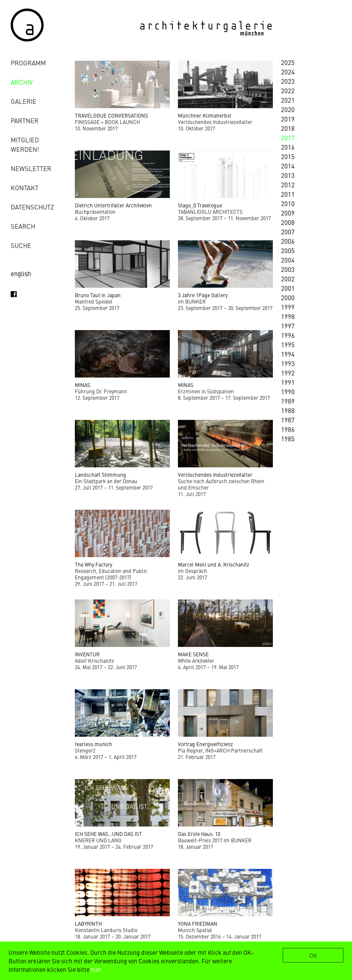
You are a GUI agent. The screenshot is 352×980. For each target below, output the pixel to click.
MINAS (83, 385)
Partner (25, 120)
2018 (288, 128)
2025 (288, 62)
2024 (288, 72)
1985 (288, 438)
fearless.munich (93, 744)
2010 (288, 203)
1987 (288, 420)
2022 (288, 90)
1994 (288, 354)
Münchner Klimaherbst (205, 115)
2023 (288, 81)
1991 (288, 382)
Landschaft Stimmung (101, 475)
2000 (288, 297)
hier (96, 969)
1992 (288, 373)
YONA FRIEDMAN (198, 924)
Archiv (22, 82)
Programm (28, 63)
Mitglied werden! (25, 144)
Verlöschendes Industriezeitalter (215, 475)
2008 (288, 222)
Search (23, 226)
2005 (288, 250)
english (21, 273)
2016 (288, 147)
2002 (288, 279)
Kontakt (25, 187)
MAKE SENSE (193, 654)
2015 (288, 156)
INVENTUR (87, 654)
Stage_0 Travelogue (200, 205)
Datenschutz (32, 207)
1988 (288, 410)
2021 (288, 100)
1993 (288, 363)
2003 (288, 269)
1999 (288, 307)
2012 (288, 184)
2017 (288, 137)
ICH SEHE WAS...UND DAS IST (108, 834)
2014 (288, 166)
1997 (288, 326)
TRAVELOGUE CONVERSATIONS (111, 115)
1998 (288, 316)
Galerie (24, 101)
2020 (288, 109)
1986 (288, 429)
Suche (21, 245)
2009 (288, 213)
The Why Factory (93, 564)
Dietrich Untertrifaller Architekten (113, 205)
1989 (288, 401)
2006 (288, 241)
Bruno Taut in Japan (98, 295)
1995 (288, 344)
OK (313, 955)
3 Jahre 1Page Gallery (203, 295)
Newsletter (31, 168)
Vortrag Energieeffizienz (206, 744)
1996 (288, 335)
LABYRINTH (88, 924)
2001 (288, 288)
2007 (288, 232)
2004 (288, 260)
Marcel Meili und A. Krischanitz (214, 564)
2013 (288, 175)
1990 (288, 391)
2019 (288, 119)
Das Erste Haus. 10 (199, 834)
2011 (288, 194)
